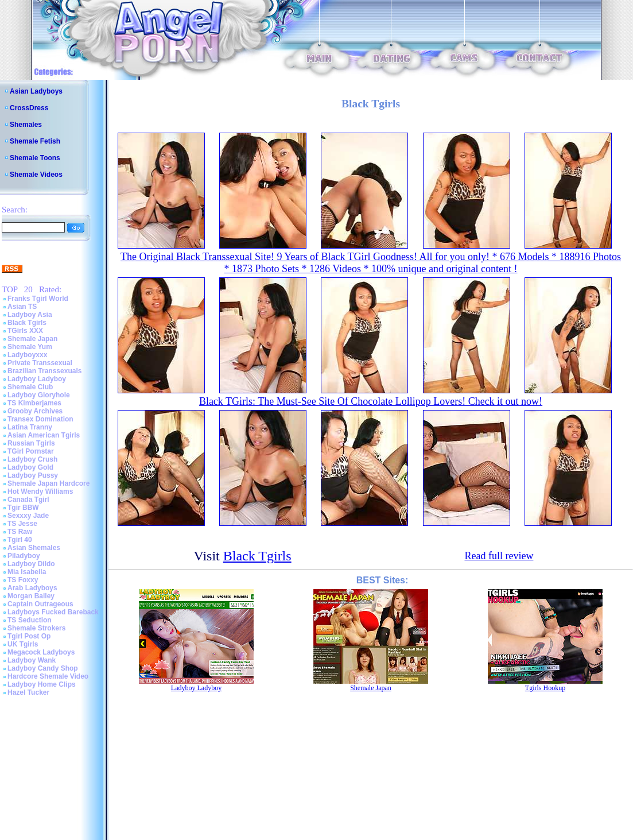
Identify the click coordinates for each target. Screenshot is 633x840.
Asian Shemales (34, 548)
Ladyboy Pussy (33, 475)
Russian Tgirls (31, 443)
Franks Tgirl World (38, 299)
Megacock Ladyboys (41, 652)
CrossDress (29, 108)
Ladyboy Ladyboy (37, 379)
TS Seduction (30, 620)
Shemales (26, 125)
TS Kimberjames (34, 403)
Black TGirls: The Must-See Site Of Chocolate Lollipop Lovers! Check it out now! (371, 401)
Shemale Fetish (35, 141)
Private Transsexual (40, 363)
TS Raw (20, 532)
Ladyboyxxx (27, 355)
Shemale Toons (35, 158)
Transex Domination (40, 419)
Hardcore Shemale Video (48, 676)
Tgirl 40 (20, 540)
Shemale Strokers (36, 628)
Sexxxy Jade (28, 516)
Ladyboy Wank (32, 660)
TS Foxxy (23, 580)
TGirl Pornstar (31, 451)
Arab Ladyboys (32, 588)
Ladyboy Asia (30, 315)
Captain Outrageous (40, 604)
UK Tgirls (23, 644)
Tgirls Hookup (545, 688)
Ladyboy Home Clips (42, 684)
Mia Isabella (27, 572)
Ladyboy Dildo (31, 564)
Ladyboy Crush (32, 459)
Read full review (499, 556)
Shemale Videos (36, 175)
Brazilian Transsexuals (44, 371)
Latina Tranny (30, 427)
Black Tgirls (27, 323)
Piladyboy (24, 556)
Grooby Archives (35, 411)
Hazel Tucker (28, 692)
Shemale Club (30, 387)
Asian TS (22, 307)
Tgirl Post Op (29, 636)
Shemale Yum (30, 347)
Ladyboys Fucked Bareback (53, 612)
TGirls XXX (25, 331)
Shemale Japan (32, 339)
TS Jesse (22, 524)
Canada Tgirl (28, 500)
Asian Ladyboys (36, 91)
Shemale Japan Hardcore (48, 483)
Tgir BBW (23, 508)
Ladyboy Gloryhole (39, 395)
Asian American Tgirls (44, 435)
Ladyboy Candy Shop (43, 668)
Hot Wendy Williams (40, 491)
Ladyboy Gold (30, 467)
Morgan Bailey (31, 596)
